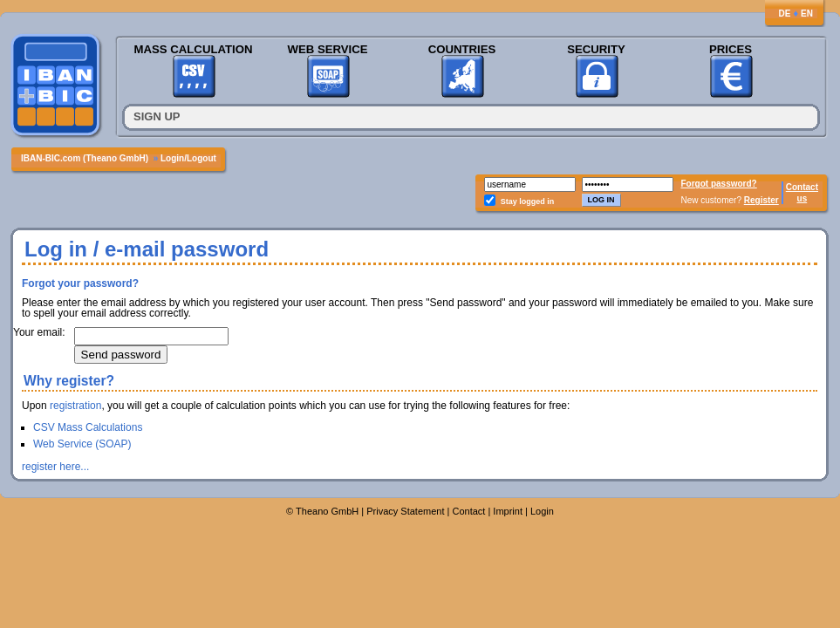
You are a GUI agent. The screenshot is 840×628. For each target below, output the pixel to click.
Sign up (157, 116)
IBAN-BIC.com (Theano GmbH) (85, 158)
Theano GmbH (327, 511)
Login (542, 511)
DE (784, 14)
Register (761, 200)
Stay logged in (528, 201)
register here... (55, 467)
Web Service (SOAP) (82, 444)
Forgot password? (719, 184)
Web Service (327, 49)
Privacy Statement (405, 511)
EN (807, 14)
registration (75, 406)
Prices (731, 49)
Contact (802, 187)
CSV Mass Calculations (88, 427)
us (802, 198)
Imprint (508, 511)
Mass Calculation (193, 49)
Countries (462, 49)
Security (596, 49)
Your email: (39, 332)
